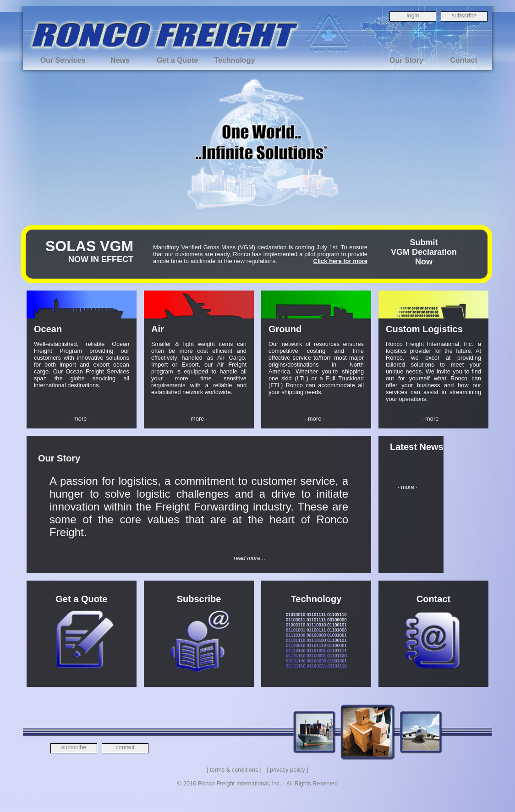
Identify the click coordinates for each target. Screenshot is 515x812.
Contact (464, 60)
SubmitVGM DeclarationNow (424, 252)
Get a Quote (178, 60)
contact (125, 747)
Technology (235, 60)
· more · (80, 419)
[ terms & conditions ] (234, 770)
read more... (249, 558)
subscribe (464, 15)
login (413, 15)
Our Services (63, 60)
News (120, 60)
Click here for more (341, 261)
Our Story (406, 60)
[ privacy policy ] (288, 770)
